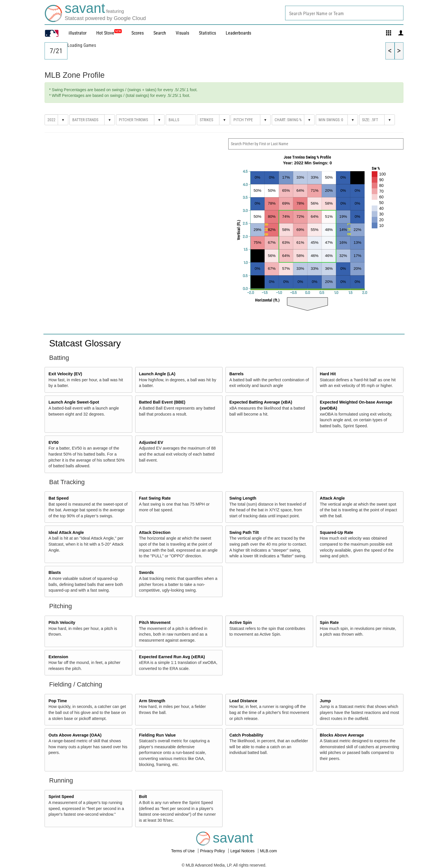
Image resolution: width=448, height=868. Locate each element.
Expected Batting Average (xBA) (261, 402)
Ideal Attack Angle (66, 532)
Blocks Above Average (342, 735)
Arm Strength (152, 701)
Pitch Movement (155, 622)
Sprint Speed (61, 797)
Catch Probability (246, 735)
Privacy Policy (213, 851)
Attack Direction (155, 532)
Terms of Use (183, 851)
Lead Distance (243, 701)
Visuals (182, 33)
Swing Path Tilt (244, 532)
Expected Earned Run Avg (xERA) (172, 657)
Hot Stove (105, 33)
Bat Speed (59, 498)
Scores (138, 33)
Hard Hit (328, 374)
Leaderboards (238, 33)
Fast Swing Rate (155, 498)
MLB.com (268, 851)
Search (160, 33)
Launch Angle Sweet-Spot (74, 402)
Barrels (237, 374)
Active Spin (241, 622)
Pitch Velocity (62, 622)
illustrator (78, 33)
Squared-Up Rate (336, 532)
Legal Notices (243, 851)
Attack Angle (332, 498)
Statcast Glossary (85, 343)
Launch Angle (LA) (157, 374)
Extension (58, 657)
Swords (146, 572)
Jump (325, 701)
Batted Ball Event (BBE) (162, 402)
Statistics (207, 33)
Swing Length (243, 498)
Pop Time (58, 701)
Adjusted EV (151, 442)
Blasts (55, 572)
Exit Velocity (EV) (65, 374)
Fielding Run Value (157, 735)
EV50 (54, 442)
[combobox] (344, 13)
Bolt (143, 797)
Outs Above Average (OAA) (75, 735)
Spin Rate (329, 622)
